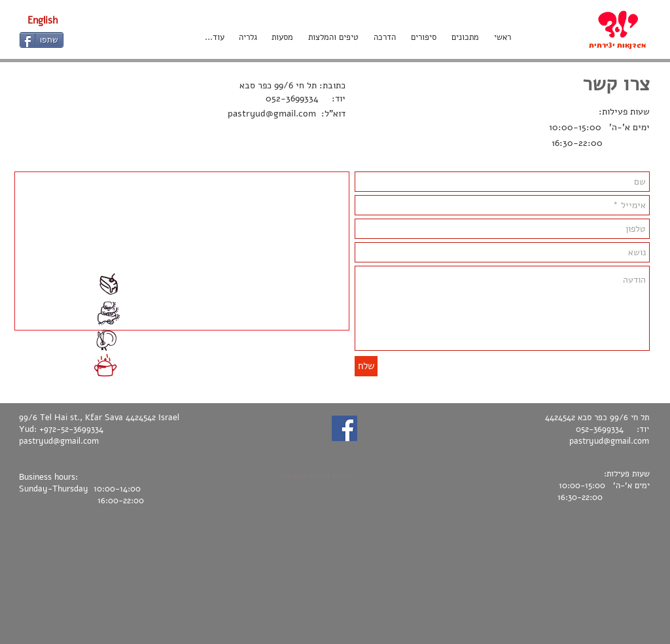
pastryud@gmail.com (272, 114)
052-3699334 (292, 98)
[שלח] (366, 366)
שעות (639, 112)
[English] (43, 20)
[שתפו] (42, 40)
